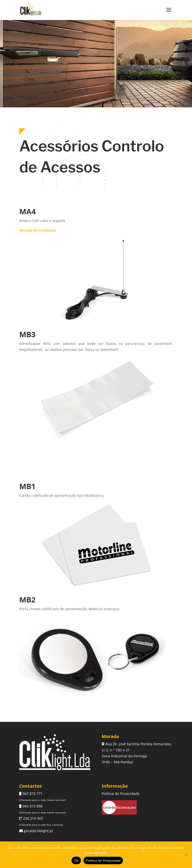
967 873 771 (32, 794)
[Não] (186, 855)
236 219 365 (32, 818)
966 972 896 (32, 806)
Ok (76, 861)
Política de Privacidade (121, 794)
